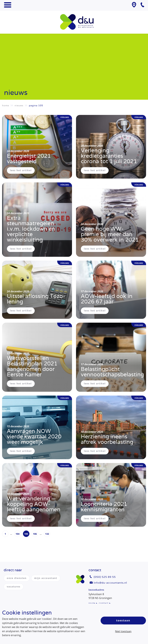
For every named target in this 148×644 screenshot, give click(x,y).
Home (6, 105)
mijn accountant (46, 578)
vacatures (14, 587)
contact (104, 603)
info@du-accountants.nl (110, 583)
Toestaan (123, 620)
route (92, 603)
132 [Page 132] (47, 534)
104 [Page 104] (18, 534)
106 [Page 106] (35, 534)
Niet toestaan (123, 631)
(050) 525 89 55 (105, 577)
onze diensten (17, 578)
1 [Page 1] (5, 534)
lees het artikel (21, 170)
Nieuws (19, 105)
